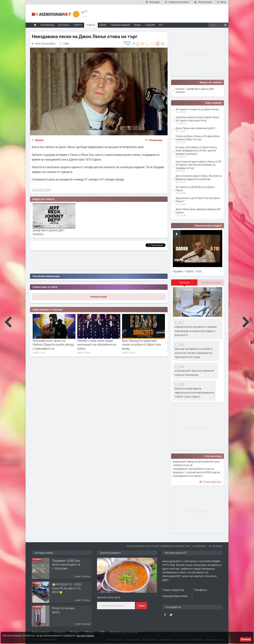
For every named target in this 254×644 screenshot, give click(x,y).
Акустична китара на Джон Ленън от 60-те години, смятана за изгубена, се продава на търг (199, 165)
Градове (150, 25)
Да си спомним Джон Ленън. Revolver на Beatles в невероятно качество (199, 177)
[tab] (184, 284)
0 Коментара (155, 140)
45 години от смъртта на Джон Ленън (197, 109)
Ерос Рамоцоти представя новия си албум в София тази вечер (142, 344)
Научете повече (85, 635)
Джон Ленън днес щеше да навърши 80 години (198, 211)
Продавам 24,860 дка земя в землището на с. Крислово (66, 564)
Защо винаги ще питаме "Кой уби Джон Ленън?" (198, 200)
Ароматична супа (109, 597)
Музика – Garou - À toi (187, 271)
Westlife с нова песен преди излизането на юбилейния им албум (97, 344)
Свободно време (120, 25)
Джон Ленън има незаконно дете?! (195, 128)
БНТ (48, 190)
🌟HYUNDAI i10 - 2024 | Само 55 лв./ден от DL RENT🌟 (67, 588)
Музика (39, 140)
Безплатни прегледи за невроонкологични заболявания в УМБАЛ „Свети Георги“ (194, 393)
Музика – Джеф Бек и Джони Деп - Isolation (195, 90)
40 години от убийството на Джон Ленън (195, 188)
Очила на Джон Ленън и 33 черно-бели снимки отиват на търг (198, 138)
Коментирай (99, 297)
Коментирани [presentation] (211, 282)
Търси (141, 606)
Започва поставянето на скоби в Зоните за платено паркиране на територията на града (193, 353)
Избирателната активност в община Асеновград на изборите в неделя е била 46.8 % (196, 331)
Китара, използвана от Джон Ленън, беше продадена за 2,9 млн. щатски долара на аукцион (196, 150)
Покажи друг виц (210, 482)
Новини (91, 25)
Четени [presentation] (184, 282)
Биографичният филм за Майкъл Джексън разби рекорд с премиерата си (53, 344)
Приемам (246, 639)
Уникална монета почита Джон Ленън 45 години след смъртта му (197, 119)
